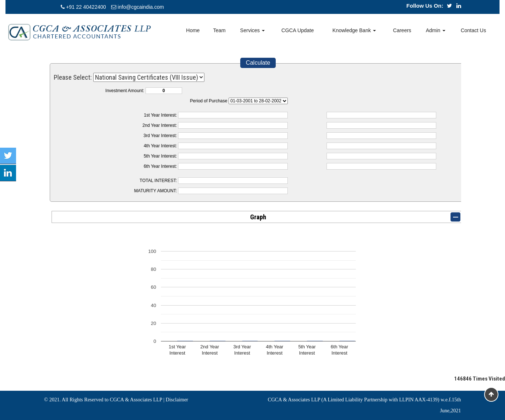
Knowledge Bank (354, 30)
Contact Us (473, 30)
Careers (402, 30)
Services (253, 30)
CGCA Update (298, 30)
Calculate (258, 63)
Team (219, 30)
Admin (436, 30)
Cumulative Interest (258, 101)
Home (193, 30)
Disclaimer (177, 400)
